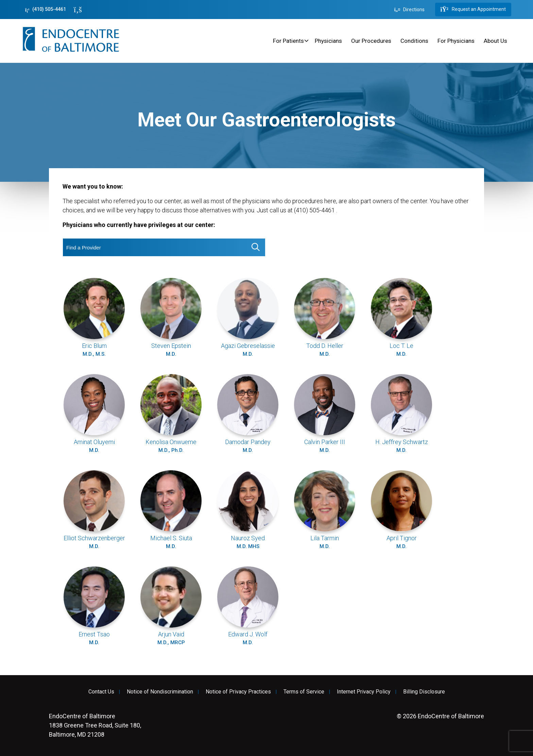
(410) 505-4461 (46, 9)
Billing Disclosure (424, 692)
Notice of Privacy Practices (238, 692)
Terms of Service (304, 692)
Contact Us (101, 692)
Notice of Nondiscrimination (160, 692)
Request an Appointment (473, 10)
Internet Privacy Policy (364, 692)
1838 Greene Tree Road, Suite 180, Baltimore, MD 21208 (95, 725)
